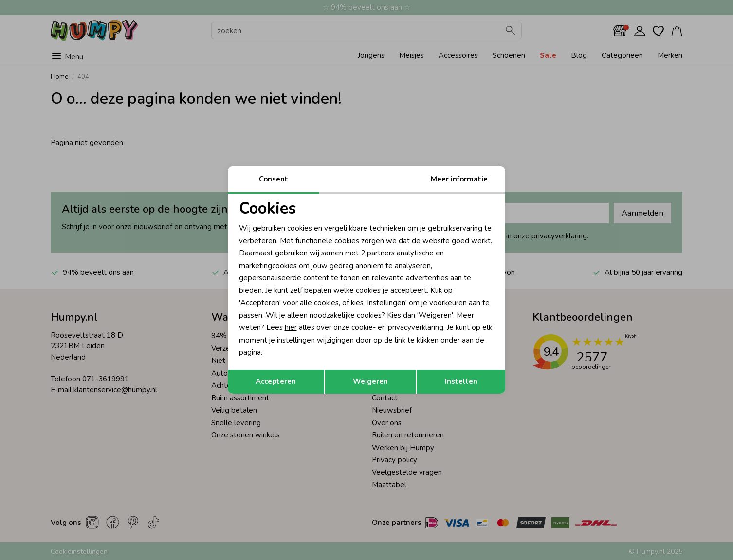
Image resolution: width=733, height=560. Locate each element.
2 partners (378, 253)
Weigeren (370, 381)
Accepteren (276, 381)
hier (291, 327)
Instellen (461, 381)
